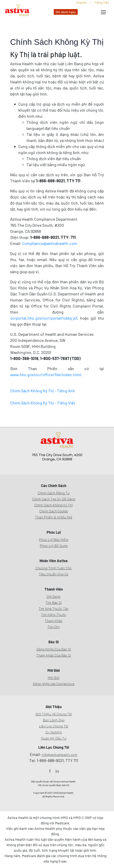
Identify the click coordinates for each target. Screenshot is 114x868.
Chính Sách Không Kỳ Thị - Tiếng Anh (43, 391)
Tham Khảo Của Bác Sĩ (54, 655)
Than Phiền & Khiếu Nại (54, 517)
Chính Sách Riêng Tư (54, 493)
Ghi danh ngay (66, 12)
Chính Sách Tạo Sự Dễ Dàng (54, 499)
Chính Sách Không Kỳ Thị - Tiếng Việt (43, 403)
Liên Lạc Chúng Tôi (54, 726)
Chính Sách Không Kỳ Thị (54, 505)
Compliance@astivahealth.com (50, 243)
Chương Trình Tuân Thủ (54, 568)
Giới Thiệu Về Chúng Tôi (54, 714)
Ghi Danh (54, 596)
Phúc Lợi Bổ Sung (54, 546)
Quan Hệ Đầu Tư (54, 738)
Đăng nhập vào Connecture (54, 684)
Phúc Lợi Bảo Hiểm (54, 539)
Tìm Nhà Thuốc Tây (54, 609)
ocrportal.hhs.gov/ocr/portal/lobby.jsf (44, 318)
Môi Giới (54, 678)
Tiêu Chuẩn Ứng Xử (54, 574)
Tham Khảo (54, 621)
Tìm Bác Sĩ (54, 602)
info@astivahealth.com (60, 755)
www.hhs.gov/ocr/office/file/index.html (46, 375)
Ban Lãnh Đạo (54, 720)
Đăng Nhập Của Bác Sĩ (54, 649)
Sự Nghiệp (54, 732)
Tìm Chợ (54, 627)
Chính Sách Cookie (54, 511)
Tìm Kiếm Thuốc (54, 615)
